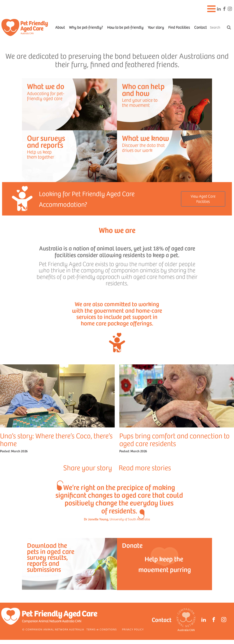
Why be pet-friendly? (86, 27)
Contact (201, 27)
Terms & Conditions (102, 629)
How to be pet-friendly (125, 27)
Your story (156, 27)
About (60, 27)
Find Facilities (179, 27)
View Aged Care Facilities (203, 199)
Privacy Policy (133, 629)
